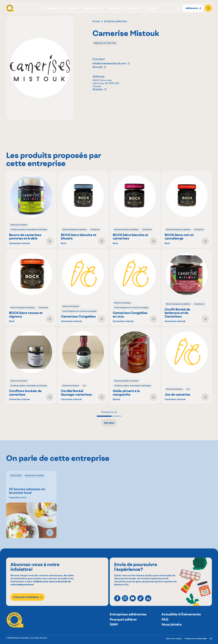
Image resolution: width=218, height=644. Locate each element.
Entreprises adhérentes (128, 621)
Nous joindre (172, 631)
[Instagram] (125, 601)
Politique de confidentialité (196, 639)
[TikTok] (140, 601)
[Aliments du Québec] (10, 8)
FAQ (165, 626)
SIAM (114, 631)
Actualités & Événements (181, 621)
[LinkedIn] (148, 601)
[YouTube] (133, 601)
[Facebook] (117, 601)
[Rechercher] (208, 8)
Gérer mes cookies (174, 639)
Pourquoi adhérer (123, 626)
